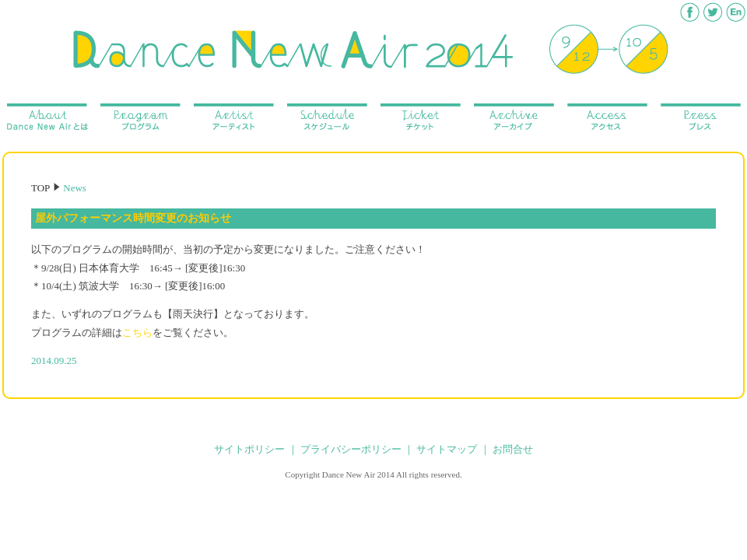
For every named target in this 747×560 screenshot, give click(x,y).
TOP (40, 188)
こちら (137, 332)
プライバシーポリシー (351, 449)
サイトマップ (447, 449)
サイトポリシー (249, 449)
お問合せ (513, 449)
